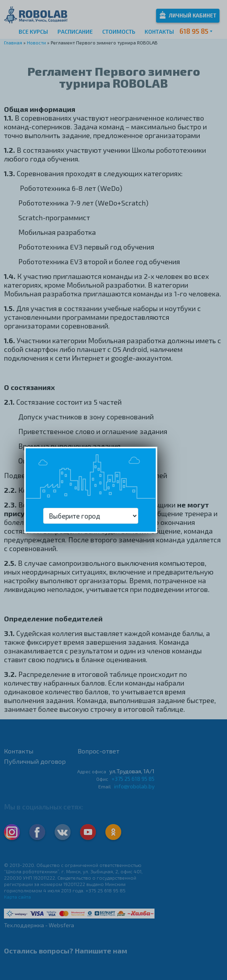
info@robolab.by (134, 786)
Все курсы (33, 32)
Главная (13, 42)
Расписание (75, 32)
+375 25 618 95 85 (133, 779)
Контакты (159, 32)
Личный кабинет (188, 15)
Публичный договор (35, 761)
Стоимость (119, 32)
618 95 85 (194, 31)
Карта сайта (17, 897)
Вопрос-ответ (98, 751)
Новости (36, 42)
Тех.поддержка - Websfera (39, 925)
